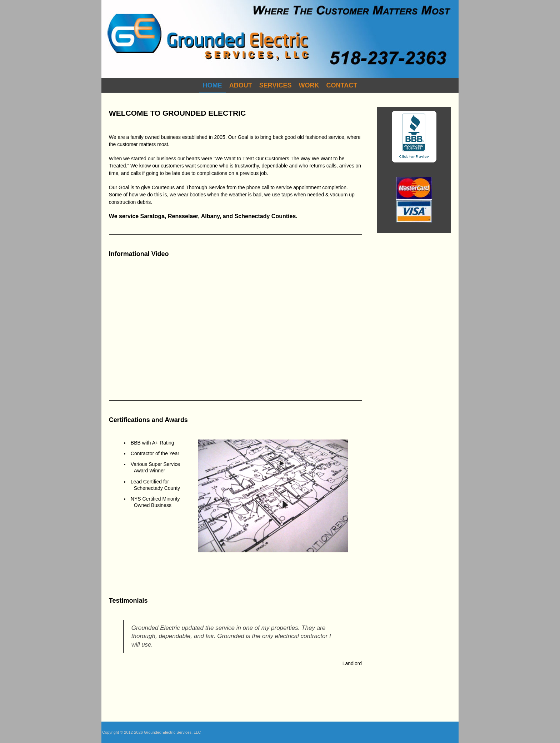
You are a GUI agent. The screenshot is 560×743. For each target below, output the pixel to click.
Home (212, 85)
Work (309, 85)
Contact (342, 85)
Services (276, 85)
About (241, 85)
